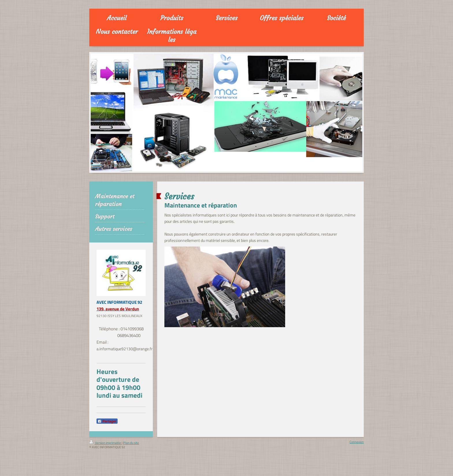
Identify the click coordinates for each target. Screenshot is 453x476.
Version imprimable (105, 443)
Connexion (357, 442)
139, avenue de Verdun (118, 309)
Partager (107, 421)
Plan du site (131, 443)
